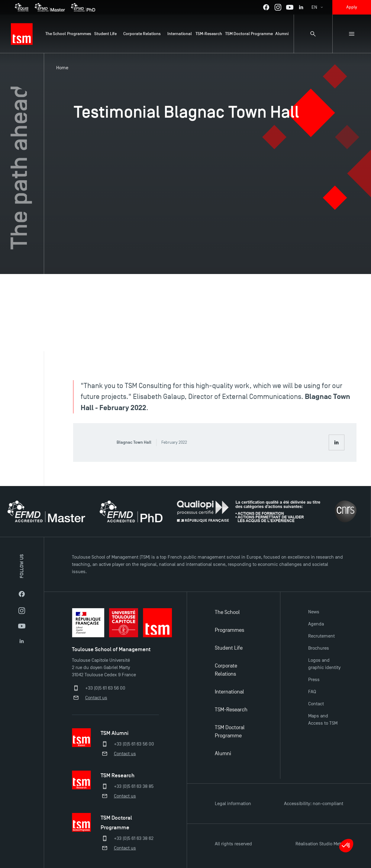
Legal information (233, 804)
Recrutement (321, 636)
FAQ (312, 692)
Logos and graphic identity (324, 664)
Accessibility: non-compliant (314, 804)
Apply (352, 7)
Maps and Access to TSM (323, 720)
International (229, 692)
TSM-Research (231, 710)
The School (227, 612)
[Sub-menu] (352, 34)
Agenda (316, 624)
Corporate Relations (226, 670)
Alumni (223, 754)
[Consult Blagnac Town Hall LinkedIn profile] (337, 442)
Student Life (229, 648)
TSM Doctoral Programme (230, 732)
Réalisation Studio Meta (319, 844)
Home (62, 68)
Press (314, 680)
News (314, 612)
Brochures (319, 648)
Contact (316, 704)
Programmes (229, 630)
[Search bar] (313, 34)
